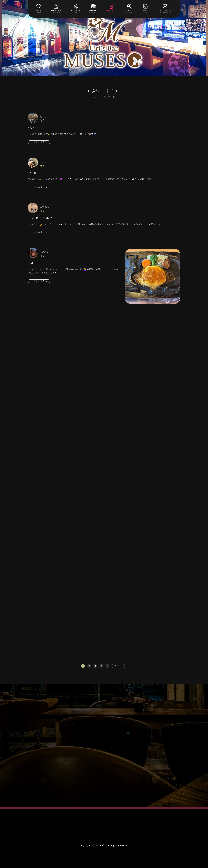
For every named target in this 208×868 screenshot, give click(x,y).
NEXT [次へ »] (118, 666)
